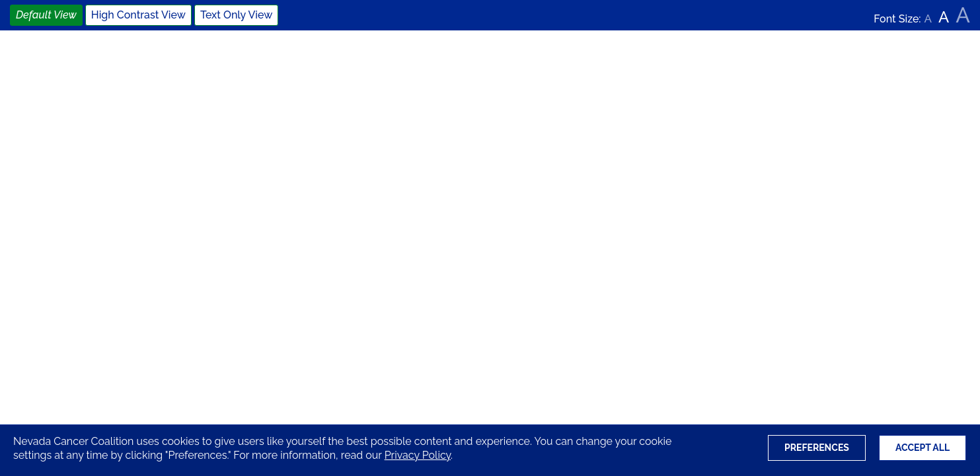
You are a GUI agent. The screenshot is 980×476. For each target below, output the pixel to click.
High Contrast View (138, 15)
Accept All (923, 448)
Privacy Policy (418, 455)
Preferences (817, 448)
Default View (46, 15)
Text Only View (236, 15)
